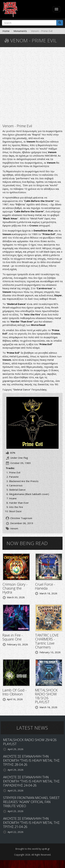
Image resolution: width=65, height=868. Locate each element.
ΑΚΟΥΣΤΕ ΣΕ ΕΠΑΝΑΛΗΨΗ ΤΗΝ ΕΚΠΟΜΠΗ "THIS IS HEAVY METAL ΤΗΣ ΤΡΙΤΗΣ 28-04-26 (31, 760)
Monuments (20, 31)
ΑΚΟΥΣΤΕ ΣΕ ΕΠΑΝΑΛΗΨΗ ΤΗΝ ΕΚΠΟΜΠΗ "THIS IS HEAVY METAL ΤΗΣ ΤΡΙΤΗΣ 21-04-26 (31, 823)
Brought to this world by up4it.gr (32, 849)
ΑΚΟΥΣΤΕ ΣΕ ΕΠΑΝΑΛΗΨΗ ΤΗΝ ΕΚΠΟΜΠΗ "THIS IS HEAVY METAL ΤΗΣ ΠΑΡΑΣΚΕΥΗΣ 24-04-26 (31, 781)
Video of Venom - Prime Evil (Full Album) (32, 85)
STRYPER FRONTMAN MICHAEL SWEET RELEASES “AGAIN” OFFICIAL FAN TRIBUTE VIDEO (31, 802)
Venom (14, 528)
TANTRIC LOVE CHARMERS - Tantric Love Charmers (47, 641)
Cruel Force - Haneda (45, 586)
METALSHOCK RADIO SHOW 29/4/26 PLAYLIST (30, 742)
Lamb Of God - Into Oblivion (14, 692)
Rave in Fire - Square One (13, 637)
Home (6, 31)
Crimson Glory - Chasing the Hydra (15, 588)
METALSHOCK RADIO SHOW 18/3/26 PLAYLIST (46, 696)
